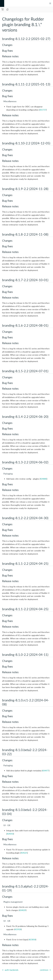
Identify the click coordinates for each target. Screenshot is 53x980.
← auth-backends (10, 970)
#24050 (10, 834)
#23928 (18, 929)
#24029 (23, 910)
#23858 (32, 940)
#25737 (43, 110)
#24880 (43, 479)
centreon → (45, 970)
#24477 (46, 771)
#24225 (24, 853)
